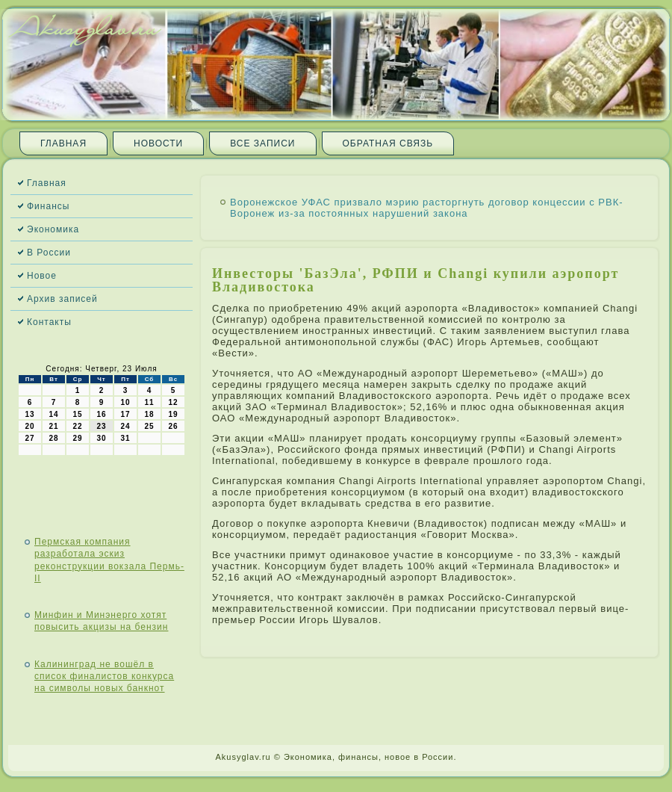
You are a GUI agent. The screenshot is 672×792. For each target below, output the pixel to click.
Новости (158, 143)
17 (125, 414)
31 (125, 438)
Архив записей (62, 299)
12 (173, 402)
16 (101, 414)
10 (125, 402)
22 (77, 426)
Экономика (53, 229)
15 (77, 414)
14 (53, 414)
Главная (63, 143)
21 (53, 426)
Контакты (49, 322)
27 (29, 438)
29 (77, 438)
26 (173, 426)
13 (29, 414)
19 (173, 414)
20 (29, 426)
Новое (42, 276)
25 (149, 426)
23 (101, 426)
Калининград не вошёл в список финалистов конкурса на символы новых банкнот (104, 677)
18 (149, 414)
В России (49, 253)
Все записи (262, 143)
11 (149, 402)
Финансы (48, 206)
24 (125, 426)
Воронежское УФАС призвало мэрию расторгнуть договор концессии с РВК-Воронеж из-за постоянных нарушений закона (427, 208)
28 (53, 438)
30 (101, 438)
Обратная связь (388, 143)
